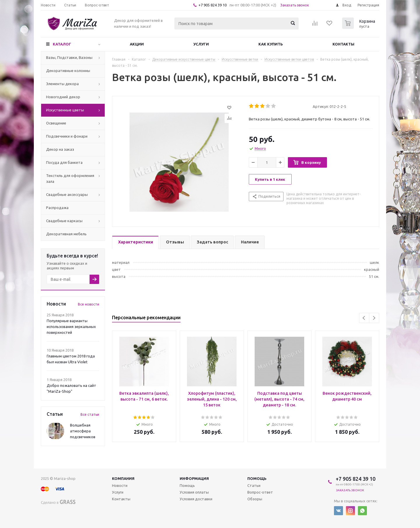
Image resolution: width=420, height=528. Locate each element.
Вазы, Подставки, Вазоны (69, 57)
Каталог (62, 44)
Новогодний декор (63, 97)
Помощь (257, 478)
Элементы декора (62, 84)
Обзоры (255, 499)
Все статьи (90, 414)
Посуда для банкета (64, 162)
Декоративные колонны (68, 71)
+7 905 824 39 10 (212, 5)
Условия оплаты (194, 492)
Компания (123, 478)
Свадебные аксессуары (67, 194)
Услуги (201, 44)
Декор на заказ (60, 149)
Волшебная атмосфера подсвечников (83, 431)
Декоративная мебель (66, 234)
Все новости (89, 304)
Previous (364, 318)
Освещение (56, 123)
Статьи (254, 485)
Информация (194, 478)
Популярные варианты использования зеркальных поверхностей (71, 327)
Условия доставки (196, 499)
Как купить (271, 44)
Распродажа (57, 208)
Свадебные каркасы (64, 221)
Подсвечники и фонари (67, 136)
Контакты (343, 44)
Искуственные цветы (65, 110)
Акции (137, 44)
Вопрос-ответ (260, 492)
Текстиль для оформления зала (70, 178)
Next (374, 318)
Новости (120, 485)
